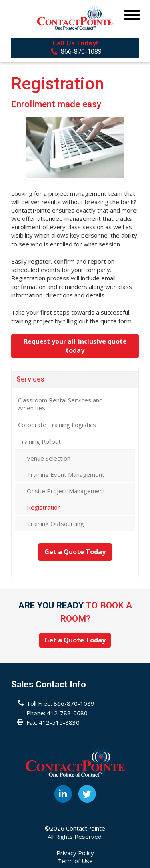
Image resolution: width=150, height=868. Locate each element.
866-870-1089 (76, 51)
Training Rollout (39, 441)
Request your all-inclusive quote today (75, 346)
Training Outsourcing (55, 524)
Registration (44, 507)
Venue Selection (49, 458)
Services (30, 379)
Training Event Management (66, 474)
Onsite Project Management (66, 491)
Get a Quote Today (75, 552)
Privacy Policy (75, 853)
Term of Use (75, 861)
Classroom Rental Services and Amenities (60, 404)
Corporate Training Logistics (57, 425)
